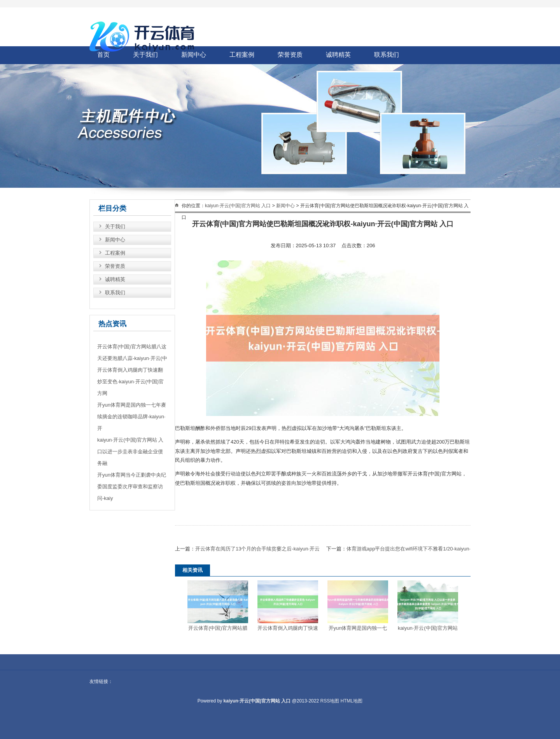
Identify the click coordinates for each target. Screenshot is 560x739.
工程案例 (242, 55)
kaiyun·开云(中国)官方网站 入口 (238, 206)
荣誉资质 (290, 55)
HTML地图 (352, 701)
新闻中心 (115, 240)
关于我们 (115, 226)
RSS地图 (330, 701)
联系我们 (387, 55)
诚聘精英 (338, 55)
